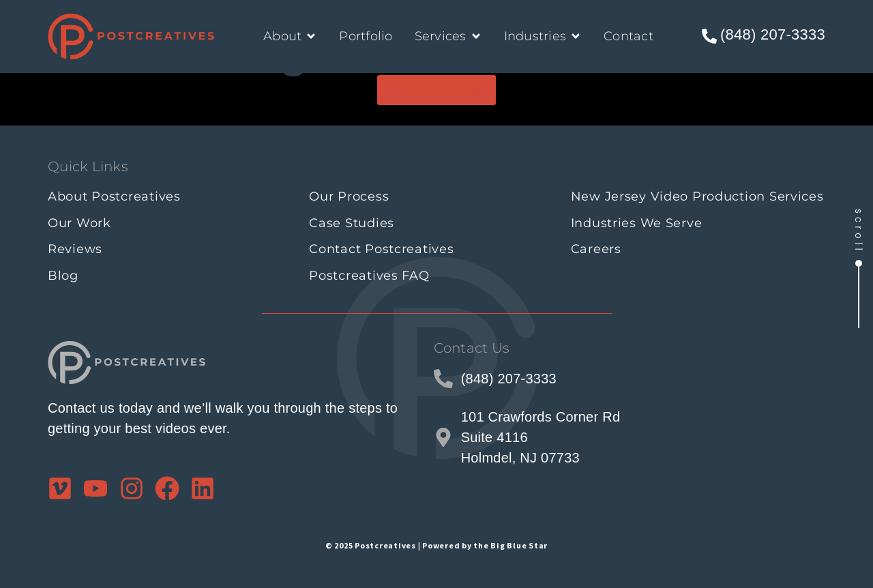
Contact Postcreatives (381, 249)
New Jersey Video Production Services (697, 196)
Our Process (349, 196)
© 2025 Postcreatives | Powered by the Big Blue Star (436, 543)
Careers (596, 249)
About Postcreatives (114, 196)
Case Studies (352, 223)
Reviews (75, 249)
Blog (63, 276)
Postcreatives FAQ (369, 276)
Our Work (79, 223)
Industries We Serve (637, 223)
